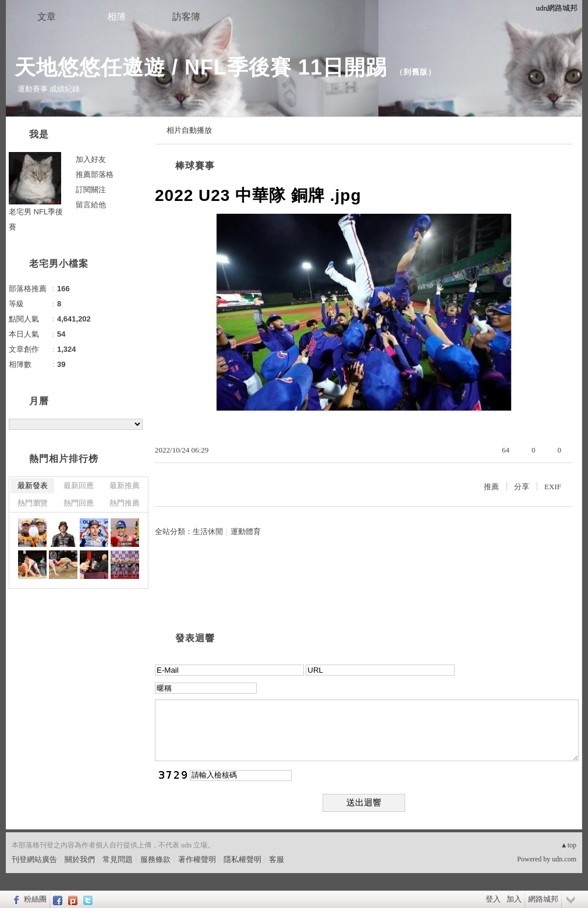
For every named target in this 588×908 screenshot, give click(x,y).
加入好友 (91, 159)
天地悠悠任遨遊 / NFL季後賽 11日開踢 (201, 67)
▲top (568, 845)
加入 (514, 899)
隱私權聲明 (242, 859)
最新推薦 (125, 485)
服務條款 (155, 859)
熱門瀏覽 (33, 503)
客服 (277, 859)
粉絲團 (35, 899)
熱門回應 (79, 503)
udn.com (564, 859)
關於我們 (80, 859)
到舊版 (416, 72)
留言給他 (91, 205)
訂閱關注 (91, 190)
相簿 (116, 17)
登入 (493, 899)
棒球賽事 (195, 166)
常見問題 (118, 859)
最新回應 (79, 485)
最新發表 (33, 485)
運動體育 (246, 531)
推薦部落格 (95, 174)
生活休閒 (208, 531)
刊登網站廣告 (34, 859)
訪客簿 (186, 17)
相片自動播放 (189, 130)
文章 (47, 17)
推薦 (491, 487)
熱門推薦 (125, 503)
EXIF (553, 487)
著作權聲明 (197, 859)
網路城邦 (543, 899)
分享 (522, 487)
